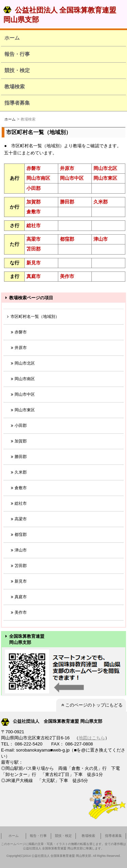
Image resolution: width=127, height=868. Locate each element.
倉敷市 (34, 212)
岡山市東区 (105, 178)
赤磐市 (34, 168)
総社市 (34, 225)
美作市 (67, 276)
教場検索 (15, 86)
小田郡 (34, 188)
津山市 (101, 239)
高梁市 (34, 239)
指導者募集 (17, 103)
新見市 (34, 263)
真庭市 (34, 276)
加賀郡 (34, 202)
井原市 (67, 168)
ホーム (12, 38)
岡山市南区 (38, 178)
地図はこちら (92, 738)
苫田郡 (34, 249)
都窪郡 (67, 239)
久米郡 (101, 202)
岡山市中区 (72, 178)
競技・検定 (17, 70)
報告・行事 (17, 54)
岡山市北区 (105, 168)
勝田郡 (67, 202)
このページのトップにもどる (91, 705)
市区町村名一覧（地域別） (32, 317)
